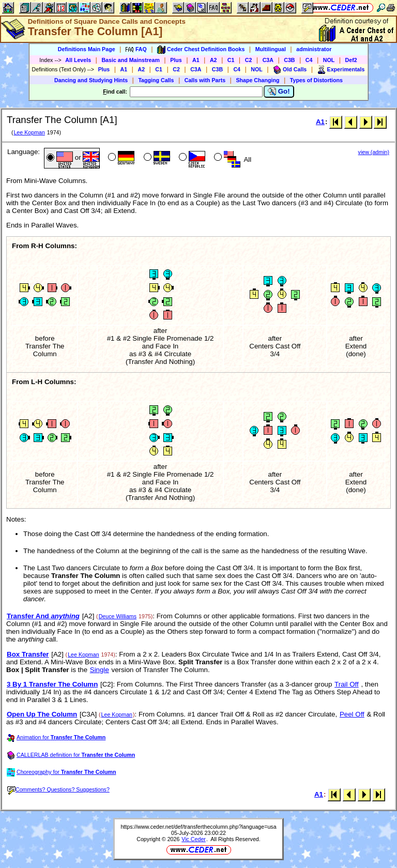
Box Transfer (28, 654)
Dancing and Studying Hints (91, 80)
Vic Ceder (194, 839)
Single (100, 670)
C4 (309, 60)
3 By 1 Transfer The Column (52, 684)
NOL (329, 60)
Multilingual (271, 49)
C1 (231, 60)
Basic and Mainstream (131, 60)
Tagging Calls (156, 80)
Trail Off (347, 684)
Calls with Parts (205, 80)
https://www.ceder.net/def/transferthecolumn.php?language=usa (198, 827)
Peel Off (352, 714)
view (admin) (374, 152)
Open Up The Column (42, 714)
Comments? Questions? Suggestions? (58, 789)
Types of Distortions (316, 80)
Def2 (351, 60)
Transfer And (43, 616)
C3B (289, 60)
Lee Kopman (29, 132)
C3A (268, 60)
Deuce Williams (118, 616)
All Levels (78, 60)
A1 (196, 60)
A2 (213, 60)
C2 (249, 60)
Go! (279, 92)
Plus (176, 60)
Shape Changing (257, 80)
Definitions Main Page (87, 49)
